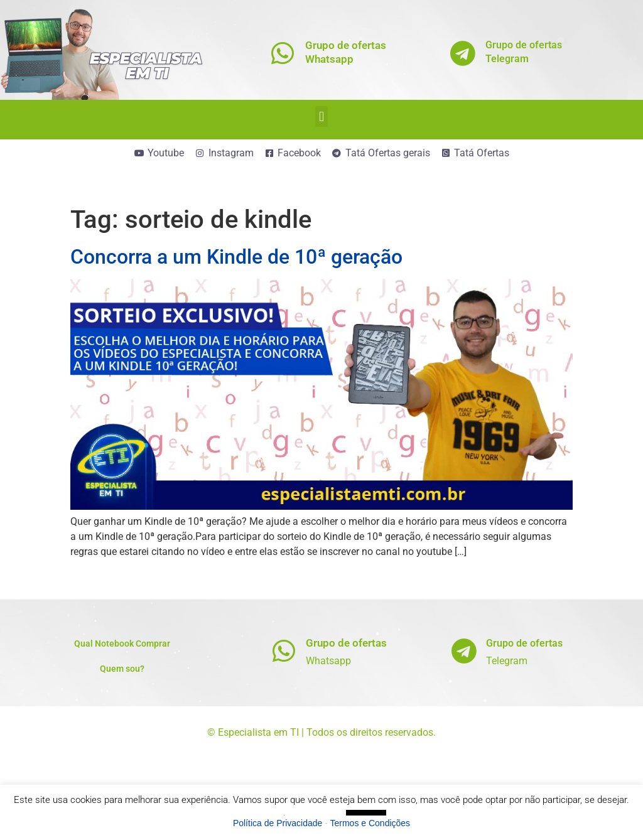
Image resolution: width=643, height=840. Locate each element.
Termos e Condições (370, 823)
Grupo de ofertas (346, 643)
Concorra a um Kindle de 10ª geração (236, 257)
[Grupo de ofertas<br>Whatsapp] (283, 53)
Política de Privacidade (278, 823)
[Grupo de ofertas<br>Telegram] (463, 53)
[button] (321, 116)
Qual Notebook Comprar (122, 643)
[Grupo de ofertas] (284, 651)
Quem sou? (122, 669)
